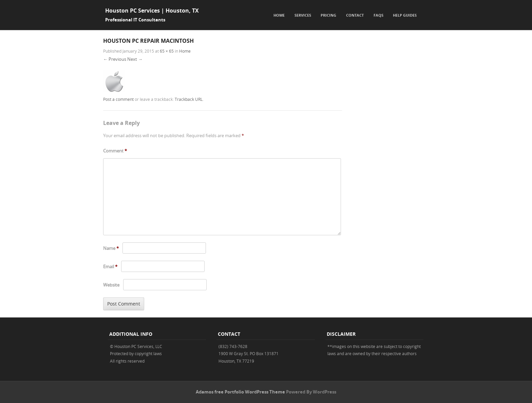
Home (279, 15)
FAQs (378, 15)
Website (111, 285)
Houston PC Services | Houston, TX (152, 11)
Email (110, 267)
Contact (355, 15)
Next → (135, 59)
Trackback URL (189, 99)
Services (303, 15)
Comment (115, 151)
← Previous (115, 59)
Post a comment (118, 99)
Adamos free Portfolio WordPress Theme (240, 392)
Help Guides (405, 15)
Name (111, 248)
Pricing (328, 15)
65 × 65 (167, 51)
